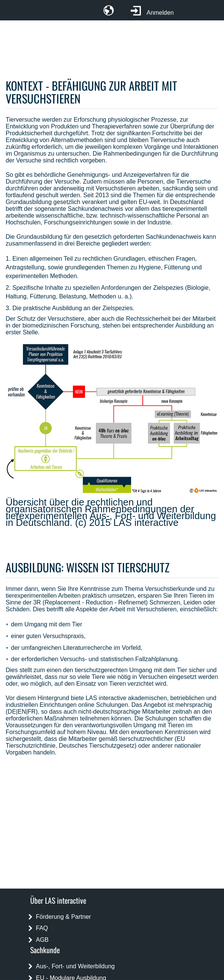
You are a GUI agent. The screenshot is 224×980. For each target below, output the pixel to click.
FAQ (42, 928)
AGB (42, 940)
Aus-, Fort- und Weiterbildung (75, 966)
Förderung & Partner (63, 917)
